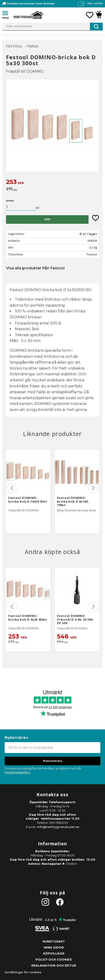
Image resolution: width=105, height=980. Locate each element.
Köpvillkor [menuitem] (54, 954)
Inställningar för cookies (23, 972)
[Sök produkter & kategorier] (52, 27)
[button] (7, 14)
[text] (52, 182)
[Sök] (96, 27)
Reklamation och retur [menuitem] (54, 966)
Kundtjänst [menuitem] (54, 941)
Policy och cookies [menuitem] (54, 960)
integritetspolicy (17, 772)
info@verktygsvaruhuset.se (58, 827)
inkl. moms (95, 3)
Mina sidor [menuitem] (54, 947)
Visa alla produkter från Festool (35, 268)
